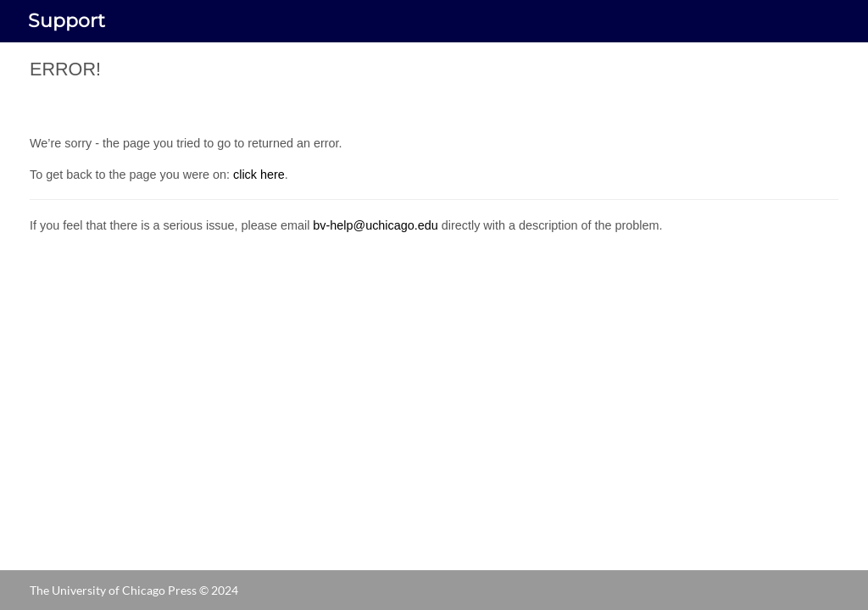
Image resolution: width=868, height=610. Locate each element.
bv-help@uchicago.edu (375, 225)
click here (259, 175)
